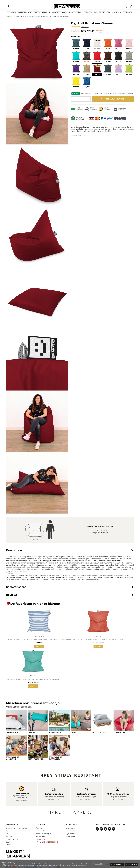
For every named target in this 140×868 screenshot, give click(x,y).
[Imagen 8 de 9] (38, 750)
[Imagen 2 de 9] (38, 725)
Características (16, 590)
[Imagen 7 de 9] (16, 749)
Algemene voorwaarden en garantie (19, 835)
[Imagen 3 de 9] (59, 725)
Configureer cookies (80, 866)
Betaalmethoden (12, 843)
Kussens (31, 736)
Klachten (9, 841)
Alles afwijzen (131, 864)
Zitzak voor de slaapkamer (55, 762)
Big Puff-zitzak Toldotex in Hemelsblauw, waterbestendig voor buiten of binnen (39, 643)
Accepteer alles (116, 864)
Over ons (39, 832)
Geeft (8, 846)
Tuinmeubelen (55, 736)
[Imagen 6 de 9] (124, 725)
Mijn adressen (71, 841)
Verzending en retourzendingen (17, 832)
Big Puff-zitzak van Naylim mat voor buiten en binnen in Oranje (98, 643)
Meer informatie (22, 804)
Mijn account (70, 832)
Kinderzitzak (119, 736)
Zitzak (73, 736)
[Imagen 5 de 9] (102, 725)
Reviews (85, 30)
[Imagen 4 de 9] (81, 725)
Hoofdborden (12, 736)
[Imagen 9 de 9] (59, 749)
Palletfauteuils (99, 736)
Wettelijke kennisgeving (44, 838)
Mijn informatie (71, 838)
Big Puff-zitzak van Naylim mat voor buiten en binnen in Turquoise (33, 683)
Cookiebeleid (99, 864)
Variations (76, 40)
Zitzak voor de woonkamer (12, 762)
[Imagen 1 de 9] (16, 725)
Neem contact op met (44, 835)
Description (14, 553)
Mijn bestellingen (72, 835)
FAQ (7, 838)
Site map (9, 849)
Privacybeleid (41, 841)
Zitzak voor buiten (36, 763)
